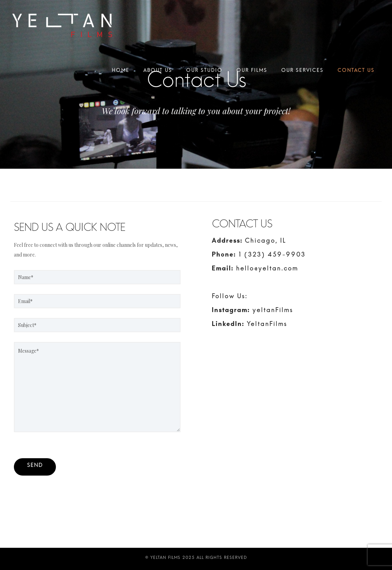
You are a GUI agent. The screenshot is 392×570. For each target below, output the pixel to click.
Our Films (252, 72)
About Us (158, 72)
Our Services (302, 72)
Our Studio (204, 72)
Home (121, 72)
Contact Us (356, 72)
